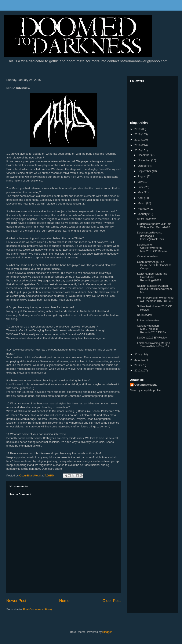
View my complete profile (145, 390)
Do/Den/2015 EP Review (152, 338)
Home (64, 601)
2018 (138, 134)
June (141, 187)
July (141, 182)
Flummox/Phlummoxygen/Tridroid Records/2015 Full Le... (156, 299)
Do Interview (145, 315)
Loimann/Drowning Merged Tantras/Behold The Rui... (154, 345)
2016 (138, 145)
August (142, 176)
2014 (138, 354)
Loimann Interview (148, 320)
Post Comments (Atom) (38, 609)
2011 (138, 370)
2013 (138, 360)
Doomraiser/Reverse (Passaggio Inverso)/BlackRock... (152, 236)
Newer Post (16, 601)
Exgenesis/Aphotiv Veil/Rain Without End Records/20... (155, 226)
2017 (138, 140)
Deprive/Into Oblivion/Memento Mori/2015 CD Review (152, 248)
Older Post (112, 601)
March (142, 203)
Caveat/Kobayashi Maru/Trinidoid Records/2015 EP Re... (153, 329)
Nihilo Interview (146, 219)
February (144, 209)
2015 (138, 150)
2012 (138, 365)
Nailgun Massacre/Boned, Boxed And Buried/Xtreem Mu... (154, 289)
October (143, 166)
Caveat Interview (147, 256)
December (145, 155)
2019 (138, 129)
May (141, 192)
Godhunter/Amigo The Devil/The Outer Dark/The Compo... (154, 265)
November (145, 160)
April (141, 198)
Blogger (107, 632)
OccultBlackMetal (146, 385)
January (143, 214)
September (145, 171)
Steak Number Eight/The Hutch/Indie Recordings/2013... (152, 277)
